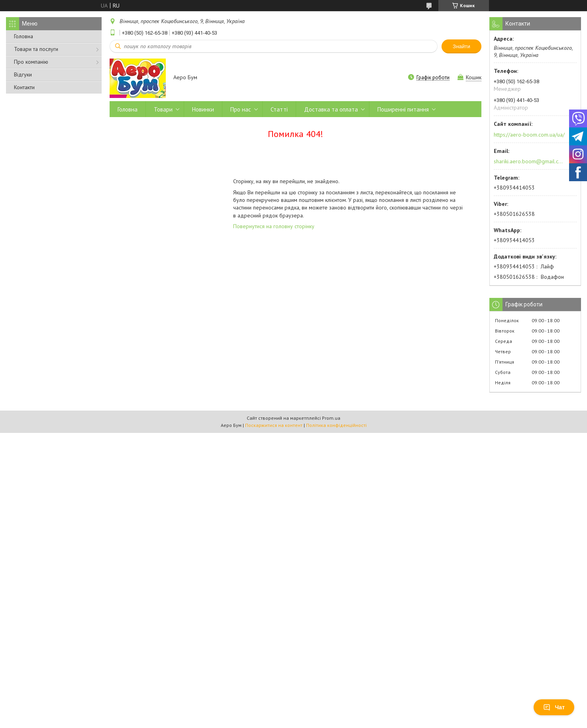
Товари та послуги (36, 49)
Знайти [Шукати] (461, 46)
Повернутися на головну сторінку (274, 226)
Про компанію (31, 62)
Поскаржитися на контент (274, 425)
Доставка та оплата (331, 109)
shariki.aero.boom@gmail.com (529, 161)
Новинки (203, 109)
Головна (24, 36)
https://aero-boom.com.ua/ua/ (529, 135)
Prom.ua (331, 418)
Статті (279, 109)
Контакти (24, 87)
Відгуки (23, 74)
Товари (163, 109)
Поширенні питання (403, 109)
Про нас (241, 109)
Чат (554, 707)
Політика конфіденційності (336, 425)
